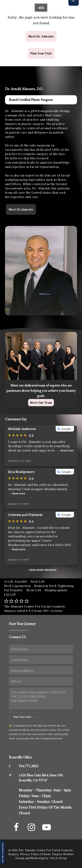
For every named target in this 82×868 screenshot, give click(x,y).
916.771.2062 (28, 766)
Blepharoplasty (56, 590)
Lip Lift (10, 594)
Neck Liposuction (17, 586)
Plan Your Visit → (24, 717)
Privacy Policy (30, 854)
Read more (67, 451)
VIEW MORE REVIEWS (43, 570)
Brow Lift (34, 590)
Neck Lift (38, 581)
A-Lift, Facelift (15, 581)
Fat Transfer (14, 590)
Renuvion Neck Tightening (54, 586)
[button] (41, 36)
